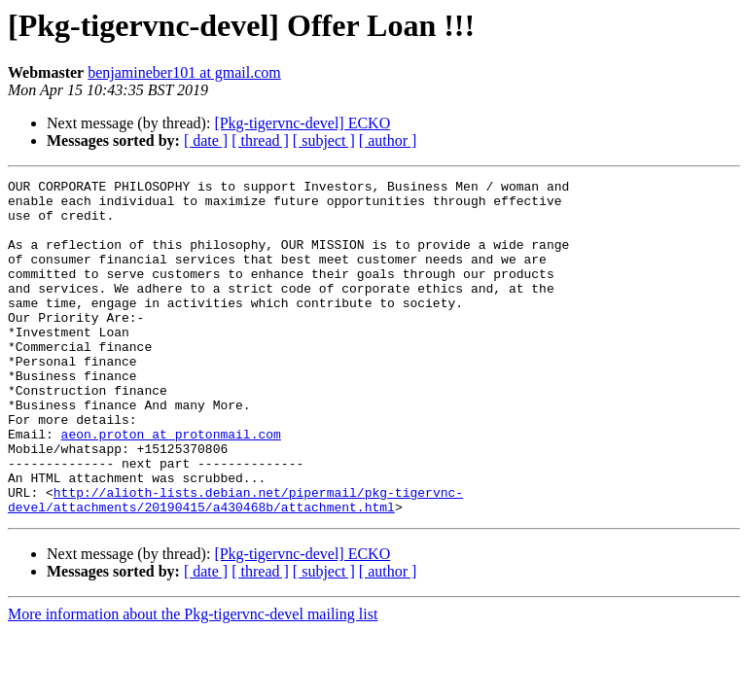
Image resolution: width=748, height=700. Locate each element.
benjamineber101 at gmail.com (184, 72)
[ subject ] (324, 140)
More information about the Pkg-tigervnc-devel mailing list (193, 681)
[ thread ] (260, 140)
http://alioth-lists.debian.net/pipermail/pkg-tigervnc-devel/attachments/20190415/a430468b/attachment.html (235, 565)
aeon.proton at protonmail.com (171, 486)
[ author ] (388, 140)
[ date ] (206, 140)
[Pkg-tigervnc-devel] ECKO (302, 123)
